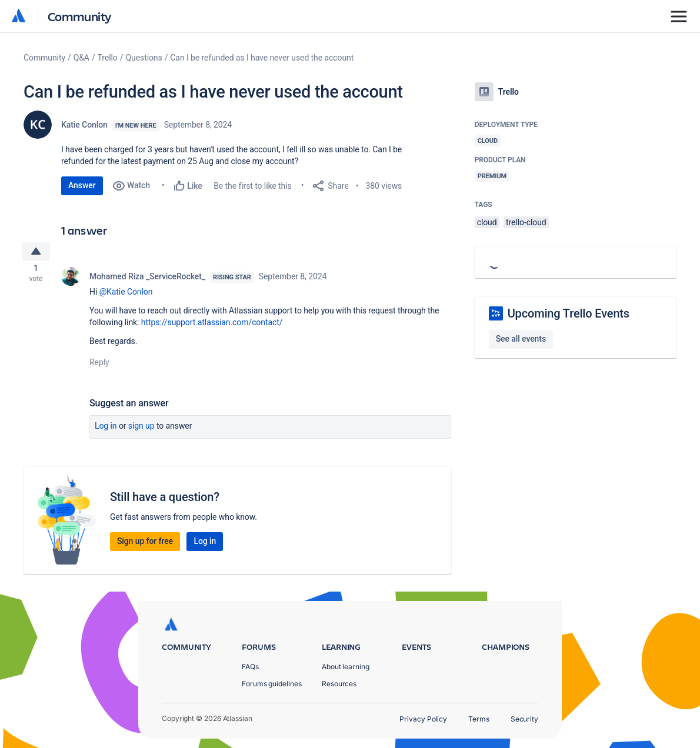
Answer (82, 185)
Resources (339, 684)
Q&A (81, 58)
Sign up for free (145, 545)
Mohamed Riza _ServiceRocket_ (147, 280)
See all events (521, 339)
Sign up (141, 429)
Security (524, 719)
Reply (99, 366)
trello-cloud (526, 222)
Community (80, 16)
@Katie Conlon (126, 295)
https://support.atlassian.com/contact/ (212, 326)
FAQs (250, 667)
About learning (346, 667)
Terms (479, 719)
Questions (144, 58)
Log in (106, 429)
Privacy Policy (423, 719)
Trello (108, 58)
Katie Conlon (84, 125)
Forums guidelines (272, 684)
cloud (487, 222)
